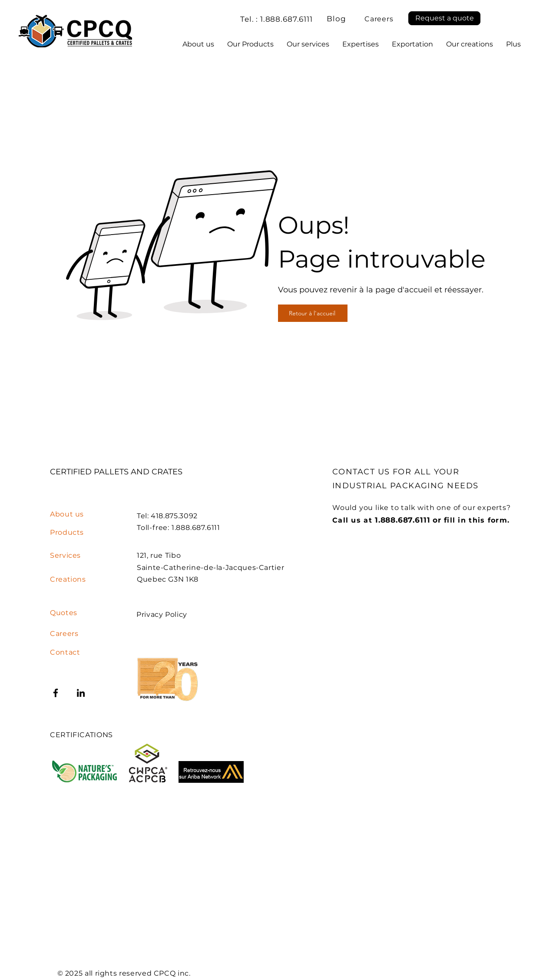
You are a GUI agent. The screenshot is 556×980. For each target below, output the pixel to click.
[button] (444, 18)
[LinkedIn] (81, 693)
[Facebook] (56, 693)
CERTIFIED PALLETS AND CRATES (117, 472)
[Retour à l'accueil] (313, 313)
